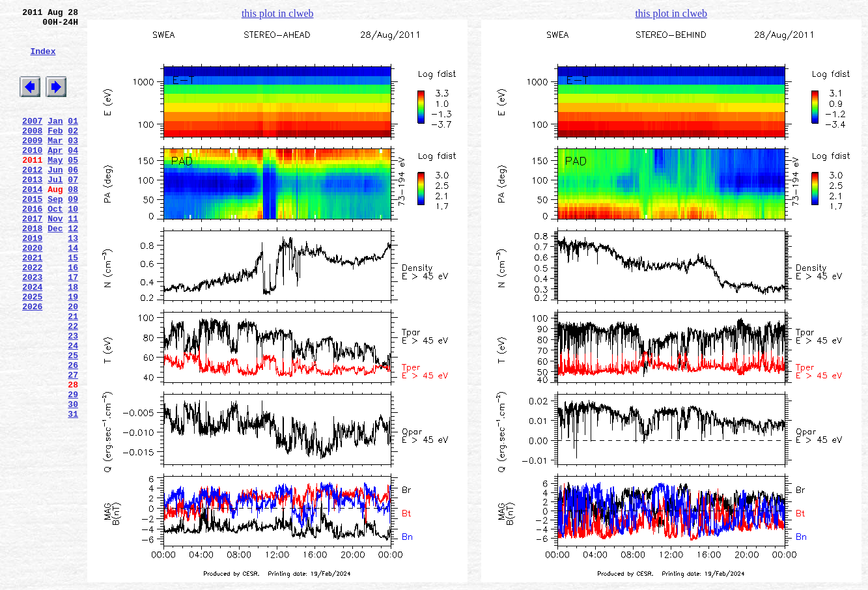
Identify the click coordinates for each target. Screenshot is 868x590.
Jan (55, 140)
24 (73, 410)
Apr (55, 175)
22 (73, 386)
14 (73, 292)
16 (73, 316)
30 (73, 480)
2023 (32, 328)
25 (73, 421)
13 (73, 281)
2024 (32, 339)
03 (73, 163)
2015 (32, 234)
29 (73, 468)
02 (73, 152)
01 (73, 140)
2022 (32, 316)
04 (73, 175)
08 (73, 222)
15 (73, 304)
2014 (32, 222)
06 (73, 199)
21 (73, 374)
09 (73, 234)
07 (73, 210)
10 (73, 246)
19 (73, 351)
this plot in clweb (278, 13)
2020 (32, 292)
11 (73, 257)
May (55, 187)
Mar (55, 163)
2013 (32, 210)
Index (43, 61)
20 (73, 363)
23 (73, 398)
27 (73, 445)
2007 (32, 140)
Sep (55, 234)
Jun (55, 199)
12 (73, 269)
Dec (55, 269)
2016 (32, 246)
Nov (55, 257)
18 (73, 339)
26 (73, 433)
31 (73, 492)
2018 (32, 269)
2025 (32, 351)
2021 (32, 304)
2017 (32, 257)
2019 (32, 281)
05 (73, 187)
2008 (32, 152)
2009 (32, 163)
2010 (32, 175)
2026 (32, 363)
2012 (32, 199)
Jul (55, 210)
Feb (55, 152)
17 (73, 328)
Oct (55, 246)
